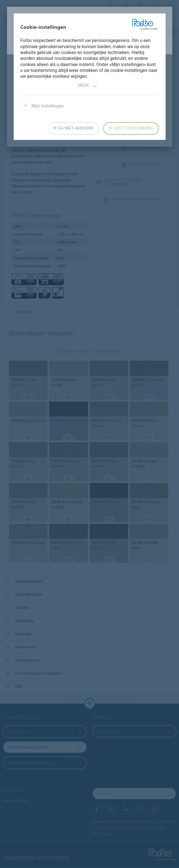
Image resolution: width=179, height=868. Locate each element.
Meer (87, 86)
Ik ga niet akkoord (73, 128)
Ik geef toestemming (131, 128)
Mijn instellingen (42, 106)
